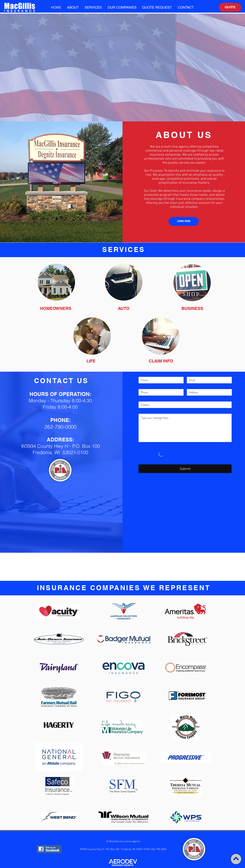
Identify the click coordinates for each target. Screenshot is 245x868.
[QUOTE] (230, 7)
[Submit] (185, 469)
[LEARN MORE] (184, 221)
